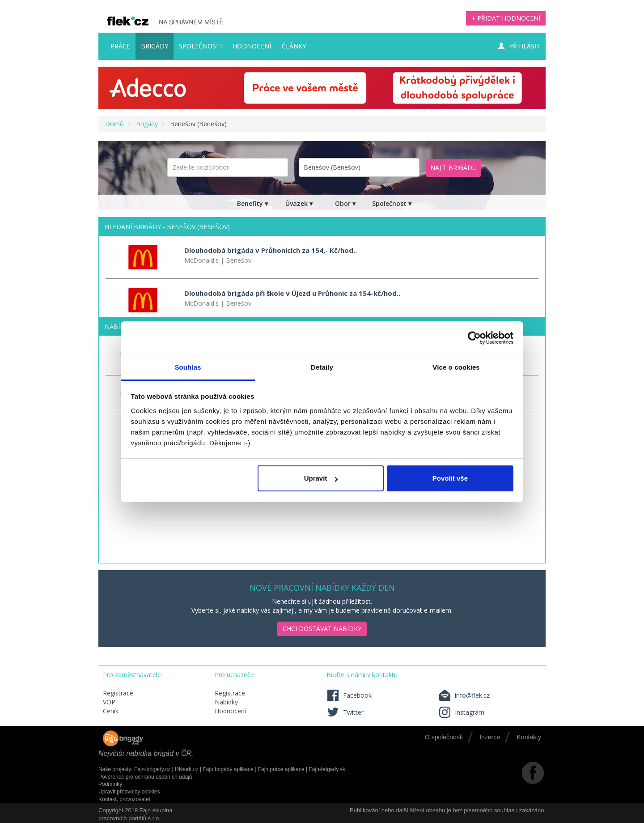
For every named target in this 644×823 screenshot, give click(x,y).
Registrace (118, 693)
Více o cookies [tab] (456, 367)
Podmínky (110, 784)
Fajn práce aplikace (281, 769)
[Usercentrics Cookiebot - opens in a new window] (474, 338)
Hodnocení (252, 46)
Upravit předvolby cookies (129, 792)
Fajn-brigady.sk (327, 769)
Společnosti (200, 46)
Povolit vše (450, 478)
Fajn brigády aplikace (228, 769)
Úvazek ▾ (299, 203)
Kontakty (529, 737)
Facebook (349, 695)
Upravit (321, 478)
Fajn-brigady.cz (152, 769)
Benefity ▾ (252, 203)
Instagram (461, 712)
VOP (109, 702)
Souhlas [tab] (188, 367)
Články (294, 46)
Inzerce (490, 737)
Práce (120, 46)
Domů (114, 124)
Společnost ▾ (392, 203)
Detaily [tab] (322, 367)
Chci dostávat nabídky (322, 629)
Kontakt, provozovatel (124, 799)
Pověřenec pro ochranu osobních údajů (145, 777)
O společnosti (444, 737)
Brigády (155, 46)
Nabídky (226, 702)
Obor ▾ (345, 203)
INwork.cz (187, 769)
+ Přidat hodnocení (506, 18)
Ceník (111, 711)
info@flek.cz (464, 695)
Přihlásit (519, 46)
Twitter (345, 712)
